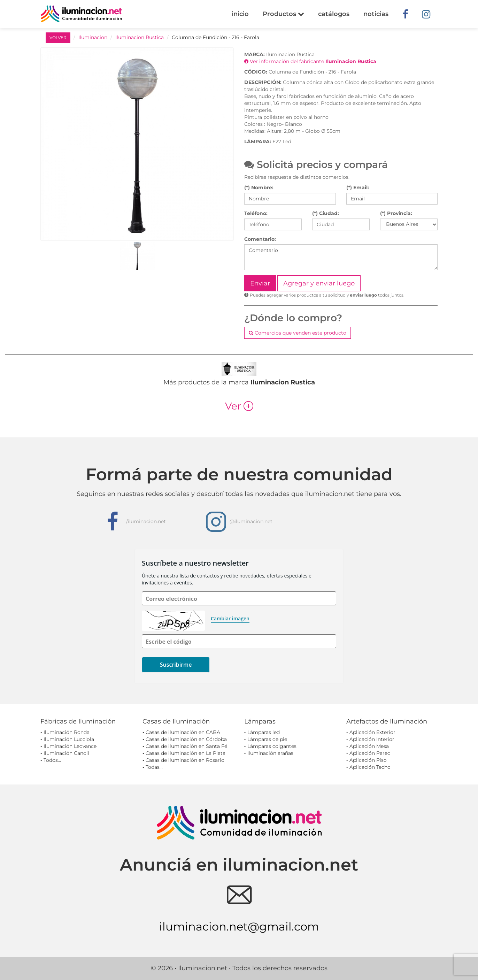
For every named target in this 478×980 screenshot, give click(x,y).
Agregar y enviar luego (319, 283)
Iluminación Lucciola (69, 739)
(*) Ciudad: (326, 213)
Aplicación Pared (370, 753)
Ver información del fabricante (310, 61)
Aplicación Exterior (372, 732)
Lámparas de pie (267, 739)
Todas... (154, 767)
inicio (240, 14)
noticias (376, 14)
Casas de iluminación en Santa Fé (186, 746)
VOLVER (58, 37)
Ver (239, 406)
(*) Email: (358, 187)
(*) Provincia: (396, 213)
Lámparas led (264, 732)
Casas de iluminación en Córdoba (186, 739)
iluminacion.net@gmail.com (239, 927)
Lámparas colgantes (272, 746)
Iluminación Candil (66, 753)
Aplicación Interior (372, 739)
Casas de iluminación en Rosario (185, 760)
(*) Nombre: (259, 187)
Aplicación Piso (368, 760)
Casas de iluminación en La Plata (186, 753)
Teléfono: (256, 213)
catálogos (334, 14)
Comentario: (260, 239)
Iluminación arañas (270, 753)
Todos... (52, 760)
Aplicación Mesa (369, 746)
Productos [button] (283, 14)
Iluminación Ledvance (70, 746)
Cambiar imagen (230, 618)
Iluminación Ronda (67, 732)
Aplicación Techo (370, 767)
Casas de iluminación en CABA (183, 732)
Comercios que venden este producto (298, 333)
